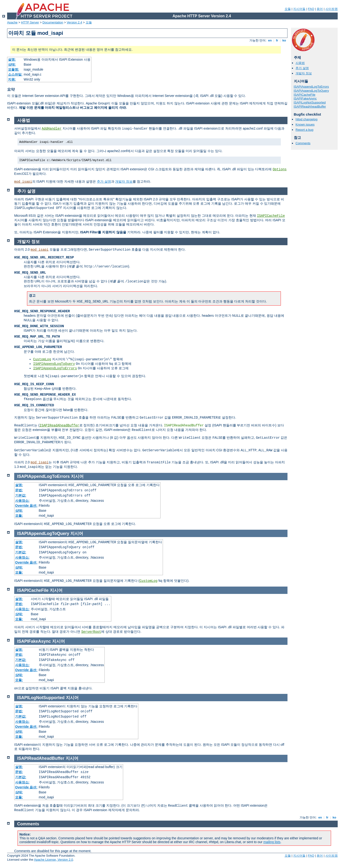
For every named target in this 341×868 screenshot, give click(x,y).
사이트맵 (332, 9)
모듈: (19, 515)
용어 (320, 9)
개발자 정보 (304, 73)
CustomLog (42, 359)
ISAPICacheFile (305, 95)
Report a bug (304, 130)
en (270, 40)
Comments (303, 143)
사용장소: (22, 501)
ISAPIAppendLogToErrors (311, 87)
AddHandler (52, 129)
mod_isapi (23, 182)
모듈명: (14, 69)
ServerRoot (91, 632)
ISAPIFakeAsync (305, 98)
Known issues (305, 124)
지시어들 (299, 9)
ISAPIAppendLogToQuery (311, 91)
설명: (12, 59)
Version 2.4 (74, 22)
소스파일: (15, 74)
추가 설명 (302, 68)
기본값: (21, 495)
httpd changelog (307, 119)
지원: (12, 79)
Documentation (53, 22)
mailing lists (272, 842)
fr (277, 40)
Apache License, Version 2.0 (53, 860)
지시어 (77, 476)
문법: (19, 490)
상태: (12, 64)
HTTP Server (30, 22)
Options (280, 169)
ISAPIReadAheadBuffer (310, 106)
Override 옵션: (26, 506)
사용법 (300, 63)
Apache (12, 22)
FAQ (311, 9)
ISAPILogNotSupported (310, 102)
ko (284, 40)
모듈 (288, 9)
